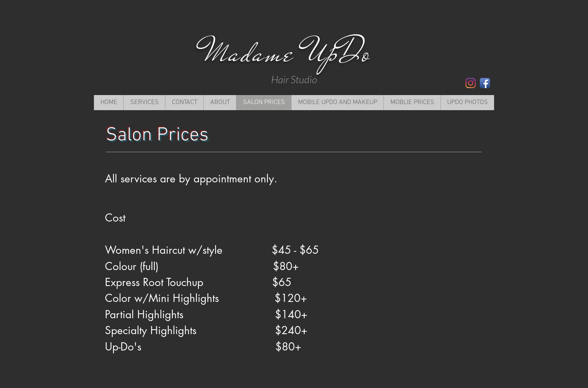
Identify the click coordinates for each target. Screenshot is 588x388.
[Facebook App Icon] (485, 83)
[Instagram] (471, 83)
